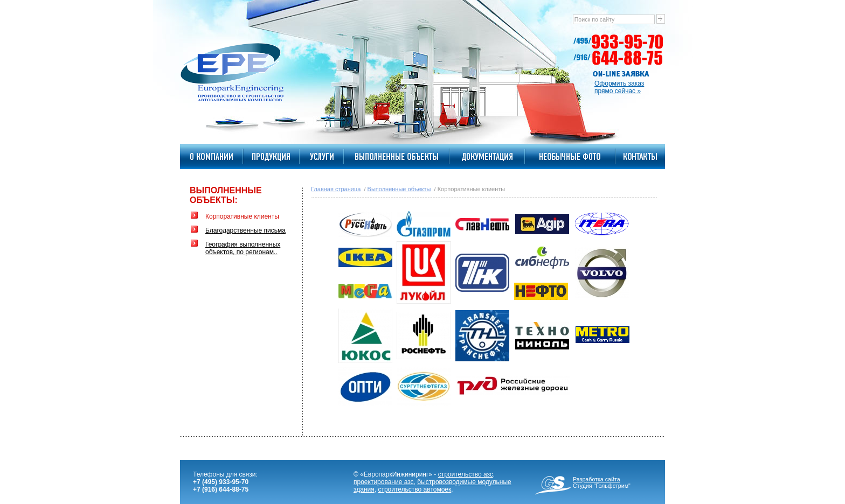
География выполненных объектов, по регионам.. (243, 248)
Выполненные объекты (399, 189)
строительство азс (466, 474)
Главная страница (336, 189)
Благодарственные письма (245, 230)
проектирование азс (384, 482)
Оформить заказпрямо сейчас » (619, 87)
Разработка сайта (597, 479)
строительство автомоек (414, 489)
